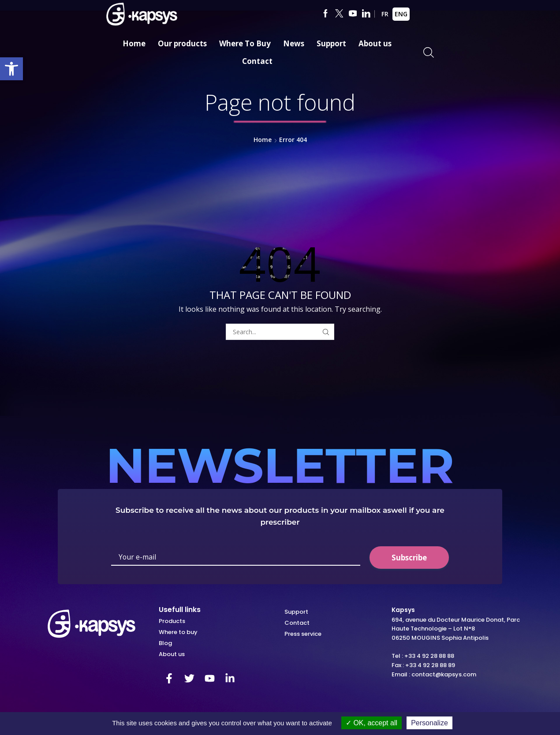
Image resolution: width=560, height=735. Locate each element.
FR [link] (385, 14)
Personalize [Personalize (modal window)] (429, 723)
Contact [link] (257, 61)
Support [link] (331, 43)
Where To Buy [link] (245, 43)
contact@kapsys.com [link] (444, 674)
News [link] (294, 43)
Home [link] (134, 43)
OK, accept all (371, 723)
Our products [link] (182, 43)
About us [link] (375, 43)
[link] (11, 69)
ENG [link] (401, 14)
